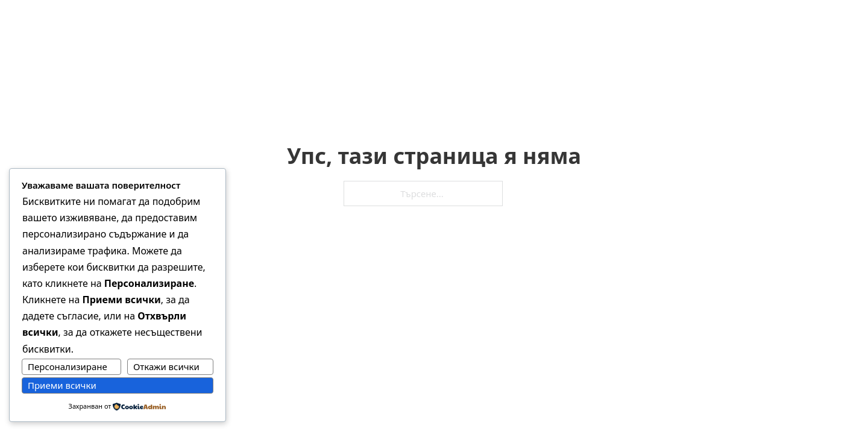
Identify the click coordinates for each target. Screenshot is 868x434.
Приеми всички (62, 385)
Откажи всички (166, 366)
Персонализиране (68, 366)
